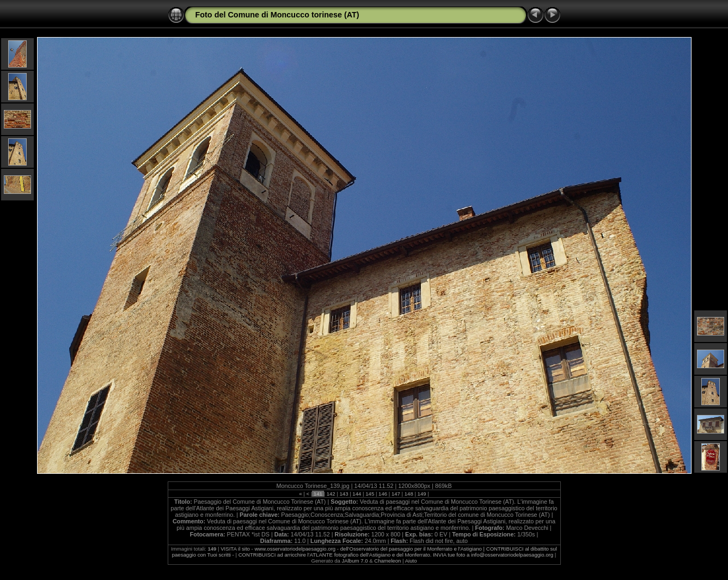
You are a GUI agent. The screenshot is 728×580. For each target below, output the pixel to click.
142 (331, 494)
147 (396, 494)
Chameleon (387, 561)
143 (344, 494)
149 (422, 494)
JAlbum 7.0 (355, 561)
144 (357, 494)
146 (383, 494)
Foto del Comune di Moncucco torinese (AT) (277, 15)
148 (409, 494)
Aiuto (411, 561)
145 (370, 494)
